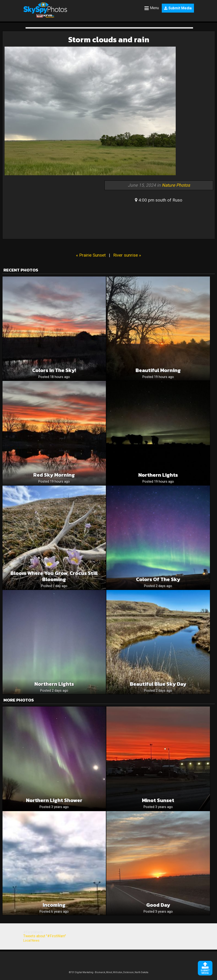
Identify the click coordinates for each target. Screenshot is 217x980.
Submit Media (178, 8)
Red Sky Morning (54, 475)
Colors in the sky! (54, 370)
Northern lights (158, 475)
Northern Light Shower (54, 800)
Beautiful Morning (158, 370)
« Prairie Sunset (91, 255)
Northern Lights (54, 684)
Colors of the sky (158, 579)
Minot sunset (158, 800)
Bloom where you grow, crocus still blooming (54, 576)
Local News (31, 940)
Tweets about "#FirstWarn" (45, 936)
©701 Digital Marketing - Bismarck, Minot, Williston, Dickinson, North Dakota (109, 972)
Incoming (54, 905)
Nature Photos (176, 185)
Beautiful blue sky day (158, 684)
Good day (158, 905)
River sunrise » (127, 255)
